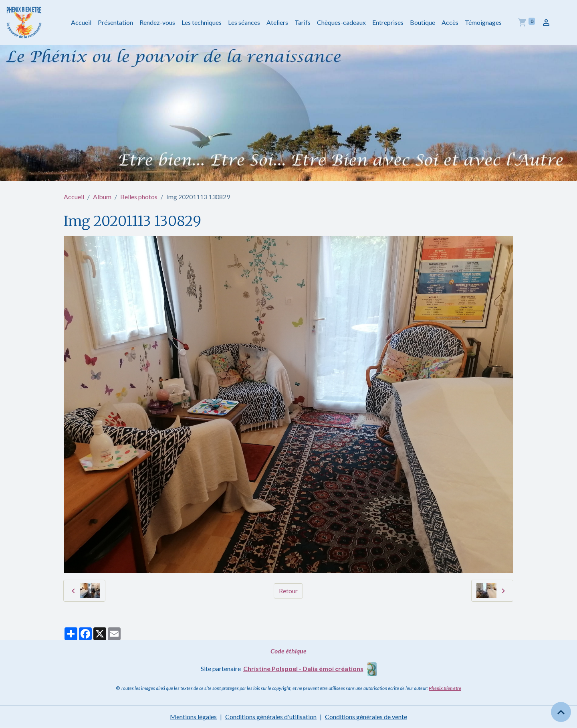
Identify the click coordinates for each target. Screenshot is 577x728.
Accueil (81, 22)
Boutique (423, 22)
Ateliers (277, 22)
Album (102, 197)
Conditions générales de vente (366, 717)
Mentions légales (193, 717)
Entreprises (388, 22)
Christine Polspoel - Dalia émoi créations (303, 668)
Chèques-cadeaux (341, 22)
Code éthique (288, 651)
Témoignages (483, 22)
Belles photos (139, 197)
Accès (450, 22)
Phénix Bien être (445, 688)
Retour (288, 591)
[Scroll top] (561, 712)
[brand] (26, 22)
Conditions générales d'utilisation (271, 717)
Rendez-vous (157, 22)
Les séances (244, 22)
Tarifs (303, 22)
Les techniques (202, 22)
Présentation (115, 22)
